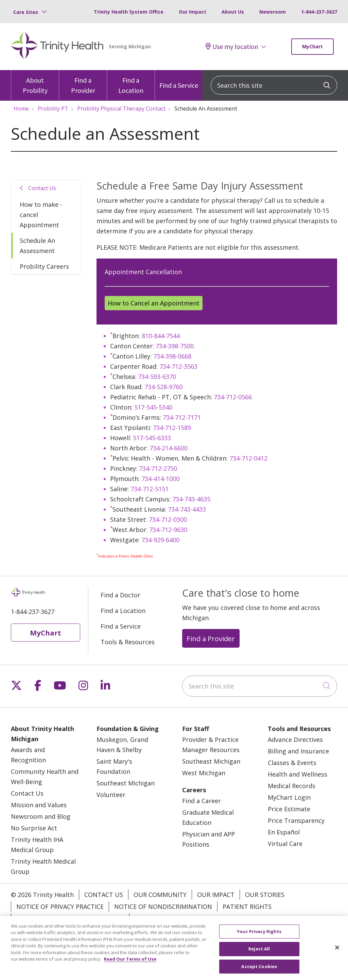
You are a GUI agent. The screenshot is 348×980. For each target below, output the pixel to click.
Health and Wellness (298, 774)
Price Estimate (289, 809)
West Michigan (204, 773)
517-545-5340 (153, 407)
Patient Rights (247, 907)
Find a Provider (83, 82)
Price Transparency (296, 820)
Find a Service (179, 80)
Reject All (259, 956)
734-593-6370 (157, 377)
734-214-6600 (169, 448)
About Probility (35, 82)
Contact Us (42, 188)
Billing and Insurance (298, 751)
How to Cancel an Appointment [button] (154, 303)
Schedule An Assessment (37, 246)
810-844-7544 (161, 336)
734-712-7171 (182, 417)
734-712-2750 (158, 468)
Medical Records (292, 786)
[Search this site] (274, 85)
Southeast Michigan (126, 783)
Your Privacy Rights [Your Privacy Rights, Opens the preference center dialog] (259, 938)
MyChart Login (289, 797)
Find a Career (202, 801)
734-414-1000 (160, 479)
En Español (284, 832)
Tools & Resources (128, 642)
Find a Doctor (120, 595)
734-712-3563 (178, 366)
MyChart (312, 46)
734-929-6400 (160, 540)
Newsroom (273, 12)
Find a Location (131, 82)
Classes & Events (292, 763)
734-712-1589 (172, 428)
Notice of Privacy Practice (60, 907)
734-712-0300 (168, 519)
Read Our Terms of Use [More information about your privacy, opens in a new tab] (130, 966)
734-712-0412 (248, 458)
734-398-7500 (175, 346)
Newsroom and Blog (41, 816)
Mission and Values (39, 805)
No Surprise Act (34, 828)
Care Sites (26, 12)
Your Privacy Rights (167, 918)
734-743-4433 (187, 509)
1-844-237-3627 (319, 12)
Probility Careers (44, 266)
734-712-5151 (150, 489)
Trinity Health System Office (129, 12)
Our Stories (265, 895)
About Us (233, 12)
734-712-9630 (168, 530)
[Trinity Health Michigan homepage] (57, 47)
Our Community (160, 895)
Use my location (232, 46)
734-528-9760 (163, 387)
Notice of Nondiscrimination (163, 907)
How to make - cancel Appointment (41, 215)
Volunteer (111, 795)
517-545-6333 (152, 438)
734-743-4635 (191, 499)
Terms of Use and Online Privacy (70, 918)
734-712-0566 (233, 397)
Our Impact (193, 12)
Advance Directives (295, 740)
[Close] (337, 954)
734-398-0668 (172, 356)
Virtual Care (285, 844)
